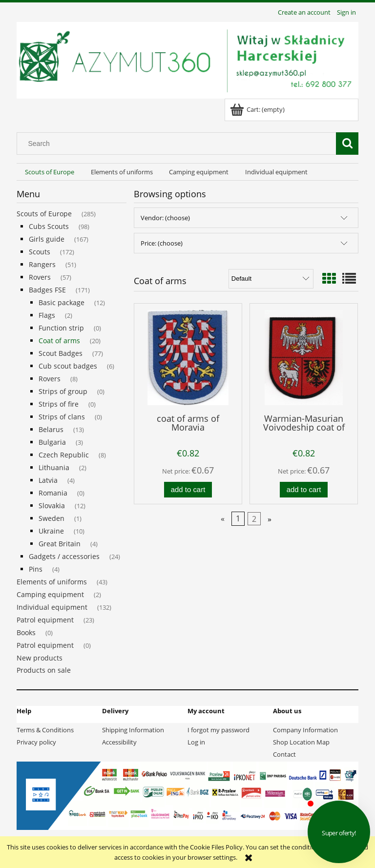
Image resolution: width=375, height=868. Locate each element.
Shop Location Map (301, 742)
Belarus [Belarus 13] (51, 429)
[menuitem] (50, 172)
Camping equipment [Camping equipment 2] (50, 594)
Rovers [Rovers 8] (50, 379)
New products (40, 658)
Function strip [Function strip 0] (61, 328)
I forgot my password (219, 730)
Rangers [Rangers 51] (42, 264)
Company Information (305, 730)
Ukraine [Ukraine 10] (51, 531)
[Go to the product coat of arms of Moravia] (188, 358)
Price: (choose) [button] (162, 243)
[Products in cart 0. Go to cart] (258, 109)
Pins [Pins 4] (36, 569)
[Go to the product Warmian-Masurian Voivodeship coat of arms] (304, 358)
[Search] (347, 144)
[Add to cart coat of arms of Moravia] (188, 490)
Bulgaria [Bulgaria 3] (52, 442)
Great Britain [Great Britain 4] (60, 544)
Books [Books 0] (26, 632)
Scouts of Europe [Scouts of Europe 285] (44, 214)
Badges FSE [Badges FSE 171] (47, 290)
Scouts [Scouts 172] (40, 252)
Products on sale (44, 670)
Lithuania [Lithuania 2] (54, 467)
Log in (196, 742)
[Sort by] (271, 279)
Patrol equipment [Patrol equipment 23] (45, 620)
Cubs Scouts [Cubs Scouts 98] (49, 226)
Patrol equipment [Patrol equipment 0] (45, 645)
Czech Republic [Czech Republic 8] (64, 455)
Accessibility (119, 742)
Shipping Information (133, 730)
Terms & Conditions (45, 730)
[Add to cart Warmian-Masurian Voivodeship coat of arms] (304, 490)
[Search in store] (179, 144)
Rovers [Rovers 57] (40, 277)
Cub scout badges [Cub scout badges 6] (68, 366)
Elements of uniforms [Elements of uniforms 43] (52, 582)
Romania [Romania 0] (53, 493)
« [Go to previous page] (223, 519)
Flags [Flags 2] (47, 315)
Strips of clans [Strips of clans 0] (62, 417)
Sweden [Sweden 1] (52, 518)
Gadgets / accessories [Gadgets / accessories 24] (64, 556)
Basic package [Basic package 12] (62, 302)
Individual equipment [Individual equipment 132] (52, 607)
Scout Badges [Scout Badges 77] (61, 353)
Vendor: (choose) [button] (165, 218)
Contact (284, 754)
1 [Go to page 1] (238, 519)
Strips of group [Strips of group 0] (63, 391)
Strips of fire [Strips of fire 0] (59, 404)
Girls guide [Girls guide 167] (47, 239)
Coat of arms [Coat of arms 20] (59, 341)
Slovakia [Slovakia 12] (52, 506)
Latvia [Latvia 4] (48, 480)
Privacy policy (36, 742)
